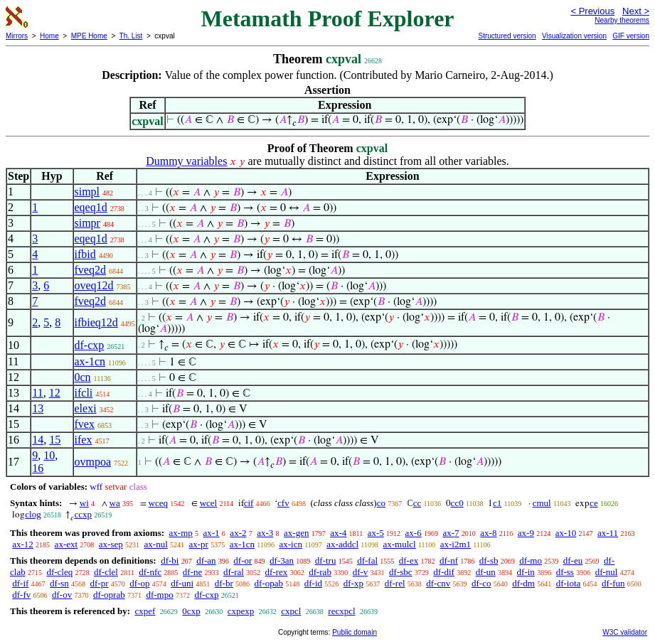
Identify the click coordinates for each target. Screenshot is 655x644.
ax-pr (199, 544)
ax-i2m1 (456, 544)
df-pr (100, 583)
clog (33, 514)
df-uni (182, 583)
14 (38, 440)
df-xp (353, 583)
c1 (497, 503)
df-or (243, 560)
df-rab (320, 572)
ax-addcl (342, 544)
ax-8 (488, 533)
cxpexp (241, 611)
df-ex (409, 560)
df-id (313, 583)
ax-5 (376, 533)
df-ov (62, 595)
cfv (283, 503)
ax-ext (66, 544)
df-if (20, 583)
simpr (87, 223)
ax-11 (608, 533)
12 (55, 393)
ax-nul (156, 544)
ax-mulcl (399, 544)
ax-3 (265, 533)
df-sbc (401, 572)
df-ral (234, 572)
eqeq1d (91, 207)
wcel (209, 503)
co (381, 503)
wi (84, 503)
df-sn (59, 583)
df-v (361, 572)
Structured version (507, 36)
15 (55, 440)
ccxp (83, 514)
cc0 (457, 503)
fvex (85, 424)
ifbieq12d (96, 322)
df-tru (326, 560)
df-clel (106, 572)
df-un (486, 572)
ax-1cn (90, 361)
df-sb (489, 560)
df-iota (569, 583)
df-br (224, 583)
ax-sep (111, 544)
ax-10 (566, 533)
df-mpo (159, 595)
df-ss (565, 572)
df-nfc (150, 572)
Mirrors (17, 36)
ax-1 (212, 533)
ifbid (85, 254)
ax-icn (290, 544)
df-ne (192, 572)
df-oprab (109, 595)
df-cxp (90, 345)
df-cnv (438, 583)
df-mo (531, 560)
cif (249, 503)
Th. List (131, 36)
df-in (526, 572)
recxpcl (341, 611)
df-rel (395, 583)
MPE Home (89, 36)
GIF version (631, 36)
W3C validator (625, 632)
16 (38, 468)
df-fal (367, 560)
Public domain (355, 632)
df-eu (573, 560)
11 (37, 393)
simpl (87, 192)
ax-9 (526, 533)
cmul (542, 503)
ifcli (84, 393)
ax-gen (296, 533)
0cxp (191, 611)
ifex (84, 440)
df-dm (523, 583)
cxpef (145, 611)
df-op (139, 583)
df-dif (444, 572)
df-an (206, 560)
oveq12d (94, 285)
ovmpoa (93, 462)
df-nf (449, 560)
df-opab (269, 583)
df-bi (170, 560)
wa (115, 503)
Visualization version (574, 36)
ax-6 (414, 533)
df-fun (613, 583)
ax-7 (451, 533)
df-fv (21, 595)
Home (49, 36)
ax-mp (181, 533)
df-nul (607, 572)
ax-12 (23, 544)
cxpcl (291, 611)
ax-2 (238, 533)
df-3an (282, 560)
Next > (636, 11)
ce (594, 503)
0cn (83, 377)
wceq (158, 503)
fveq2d (90, 270)
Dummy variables (186, 161)
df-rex (277, 572)
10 (49, 455)
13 (38, 408)
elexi (86, 408)
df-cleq (59, 572)
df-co (481, 583)
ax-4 (338, 533)
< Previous (592, 11)
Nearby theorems (622, 20)
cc (417, 503)
